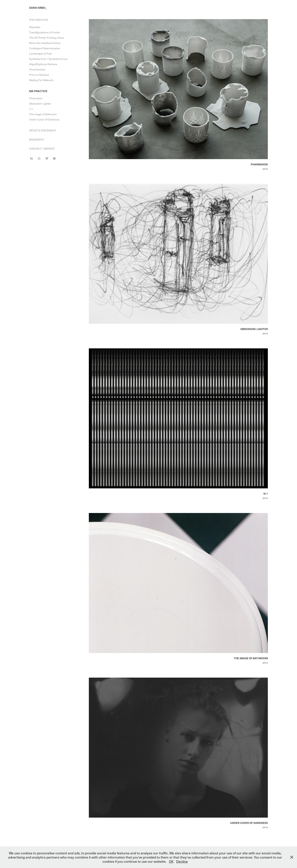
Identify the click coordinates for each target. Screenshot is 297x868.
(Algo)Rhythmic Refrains (43, 64)
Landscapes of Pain (41, 54)
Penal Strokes (37, 69)
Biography (37, 140)
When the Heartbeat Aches (45, 43)
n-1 (31, 109)
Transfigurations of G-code (45, 32)
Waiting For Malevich (41, 80)
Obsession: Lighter (40, 104)
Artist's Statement (43, 130)
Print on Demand (39, 75)
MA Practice (38, 91)
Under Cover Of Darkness (44, 119)
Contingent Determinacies (45, 48)
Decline (182, 861)
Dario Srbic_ (38, 8)
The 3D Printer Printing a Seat (46, 38)
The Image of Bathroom (43, 114)
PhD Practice (39, 20)
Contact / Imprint (42, 149)
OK (171, 861)
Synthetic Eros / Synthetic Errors (48, 59)
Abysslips (35, 27)
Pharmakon (36, 98)
